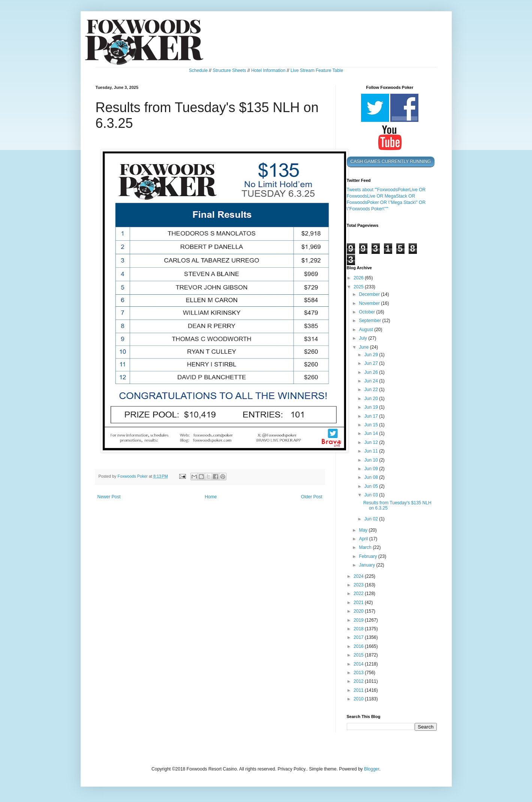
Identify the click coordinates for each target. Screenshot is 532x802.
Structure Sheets (229, 70)
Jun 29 (372, 355)
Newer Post (109, 497)
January (367, 565)
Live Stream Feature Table (317, 70)
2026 (359, 278)
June (364, 347)
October (367, 312)
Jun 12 (372, 442)
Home (211, 497)
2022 (359, 594)
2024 (359, 576)
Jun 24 (372, 381)
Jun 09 (372, 469)
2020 (359, 611)
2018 (359, 629)
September (370, 321)
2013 (359, 673)
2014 (359, 664)
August (366, 330)
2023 (359, 585)
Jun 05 (372, 486)
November (370, 303)
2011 (359, 690)
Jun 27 (372, 363)
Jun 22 (372, 390)
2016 (359, 646)
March (366, 547)
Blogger (372, 769)
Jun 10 (372, 460)
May (364, 530)
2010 (359, 699)
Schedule (198, 70)
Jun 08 (372, 477)
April (364, 539)
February (368, 556)
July (363, 338)
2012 (359, 681)
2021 (359, 603)
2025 (359, 287)
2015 (359, 655)
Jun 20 (372, 399)
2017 (359, 637)
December (370, 294)
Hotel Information (268, 70)
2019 (359, 620)
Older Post (312, 497)
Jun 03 (372, 495)
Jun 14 (372, 433)
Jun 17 (372, 416)
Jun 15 (372, 425)
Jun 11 (372, 451)
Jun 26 (372, 372)
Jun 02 (372, 519)
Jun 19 (372, 407)
